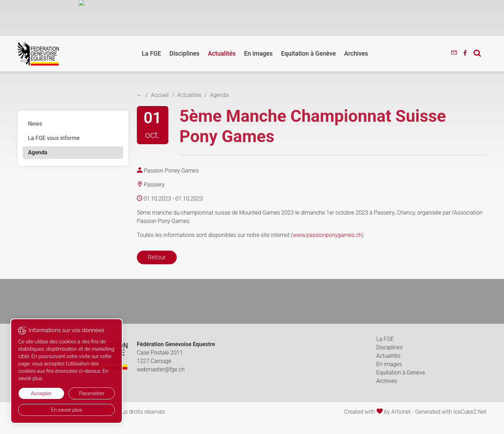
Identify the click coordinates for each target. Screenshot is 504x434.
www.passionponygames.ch (327, 235)
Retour (157, 257)
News (35, 124)
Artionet (401, 412)
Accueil (160, 95)
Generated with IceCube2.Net (451, 412)
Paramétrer (92, 393)
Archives (356, 54)
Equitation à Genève (308, 54)
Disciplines (184, 54)
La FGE (151, 54)
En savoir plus (67, 410)
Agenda (38, 152)
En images (258, 54)
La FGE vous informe (54, 138)
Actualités (222, 54)
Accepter (41, 393)
